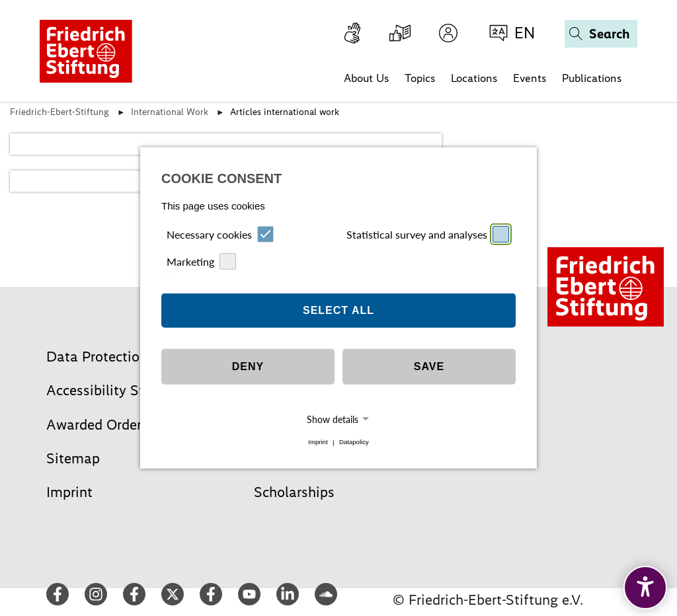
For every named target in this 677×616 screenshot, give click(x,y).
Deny (248, 366)
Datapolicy (354, 443)
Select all (338, 310)
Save (429, 366)
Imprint (318, 443)
